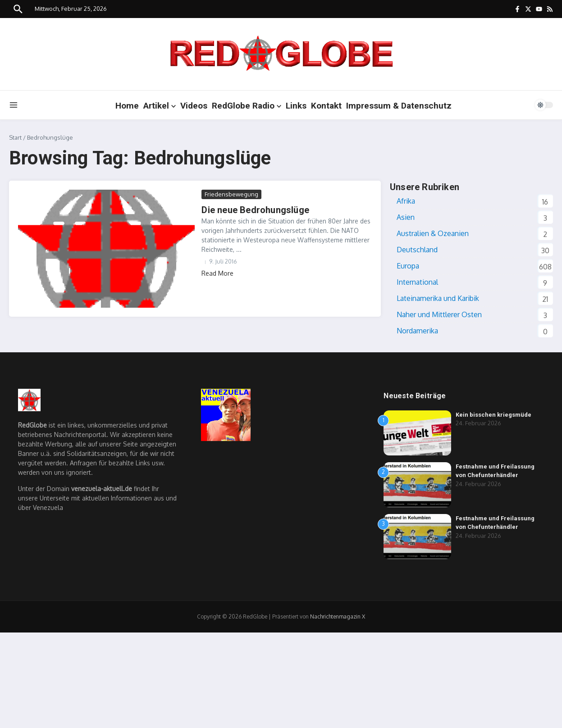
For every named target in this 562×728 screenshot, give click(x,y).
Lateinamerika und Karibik (438, 298)
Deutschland (417, 250)
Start (15, 137)
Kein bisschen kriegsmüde (493, 415)
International (417, 282)
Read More (217, 273)
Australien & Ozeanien (433, 233)
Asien (406, 217)
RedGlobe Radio (247, 106)
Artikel (160, 106)
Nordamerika (417, 331)
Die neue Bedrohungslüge (255, 210)
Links (296, 106)
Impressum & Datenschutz (399, 106)
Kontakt (326, 106)
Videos (194, 106)
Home (127, 106)
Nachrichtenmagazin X (338, 617)
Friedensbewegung (231, 194)
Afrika (406, 201)
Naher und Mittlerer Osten (439, 314)
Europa (408, 266)
